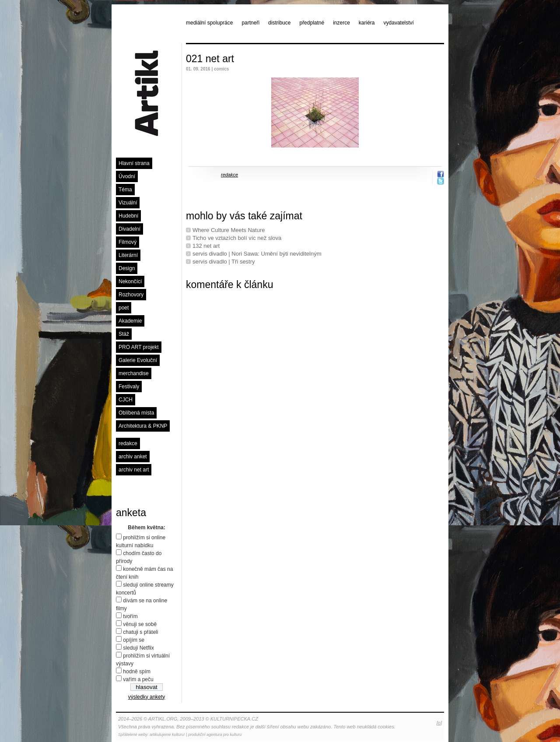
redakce (128, 443)
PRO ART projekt (139, 347)
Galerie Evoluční (138, 360)
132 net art (206, 246)
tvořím (130, 616)
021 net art (210, 59)
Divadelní (129, 229)
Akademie (130, 321)
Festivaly (129, 387)
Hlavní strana (134, 163)
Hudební (128, 216)
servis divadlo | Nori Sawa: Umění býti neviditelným (257, 254)
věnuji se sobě (140, 624)
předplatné (312, 23)
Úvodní (127, 176)
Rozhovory (131, 295)
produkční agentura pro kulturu (215, 735)
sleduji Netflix (138, 648)
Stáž (124, 334)
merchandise (134, 373)
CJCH (126, 400)
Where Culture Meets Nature (229, 230)
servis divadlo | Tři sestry (224, 262)
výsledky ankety (147, 697)
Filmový (128, 242)
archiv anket (133, 457)
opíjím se (134, 640)
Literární (128, 255)
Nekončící (130, 281)
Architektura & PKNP (143, 426)
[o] (439, 723)
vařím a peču (138, 679)
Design (127, 268)
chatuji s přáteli (140, 632)
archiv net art (134, 470)
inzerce (341, 23)
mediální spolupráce (209, 23)
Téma (125, 190)
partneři (250, 23)
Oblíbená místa (136, 413)
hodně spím (137, 672)
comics (221, 69)
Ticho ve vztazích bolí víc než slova (237, 238)
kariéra (367, 23)
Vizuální (128, 203)
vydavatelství (399, 23)
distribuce (279, 23)
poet (124, 308)
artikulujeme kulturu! (167, 735)
